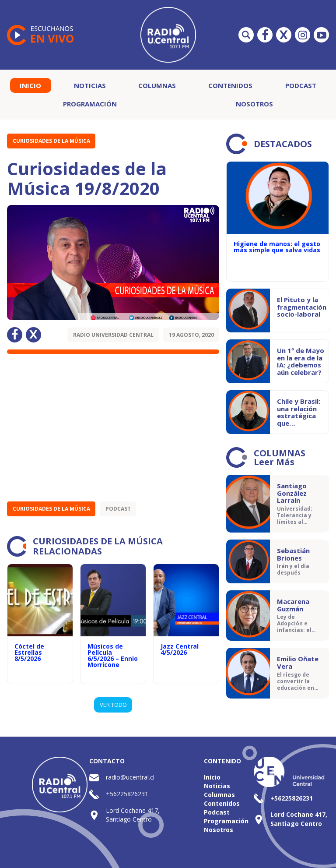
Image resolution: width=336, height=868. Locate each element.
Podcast (301, 85)
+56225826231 (127, 794)
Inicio (30, 85)
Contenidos (230, 85)
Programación (90, 104)
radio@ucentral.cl (130, 777)
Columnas (157, 85)
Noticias (90, 85)
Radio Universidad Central (113, 335)
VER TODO (113, 705)
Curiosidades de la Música (51, 141)
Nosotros (254, 104)
